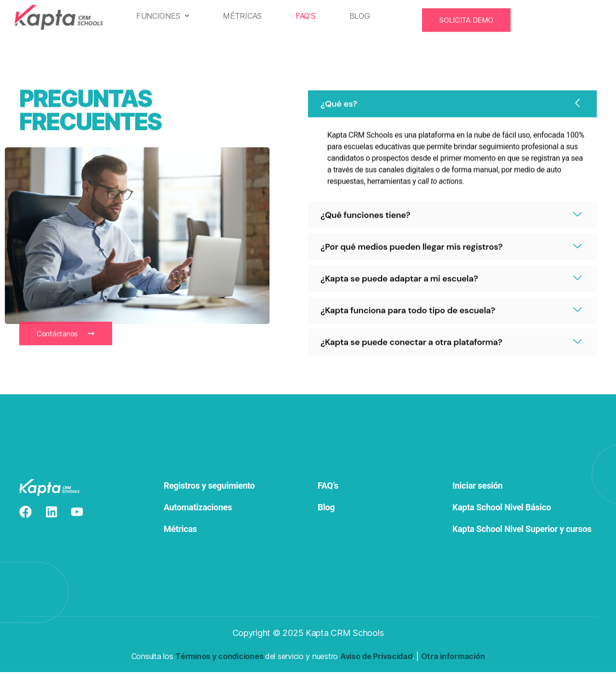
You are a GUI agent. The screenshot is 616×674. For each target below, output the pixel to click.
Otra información (453, 658)
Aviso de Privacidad (376, 658)
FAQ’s (310, 16)
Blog (364, 16)
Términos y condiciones (219, 658)
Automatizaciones (198, 510)
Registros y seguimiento (210, 488)
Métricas (247, 16)
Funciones (167, 16)
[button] (167, 16)
